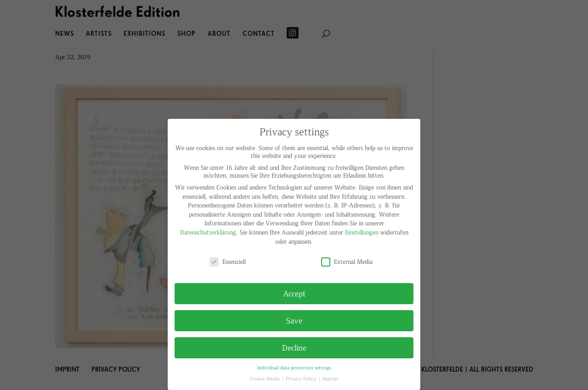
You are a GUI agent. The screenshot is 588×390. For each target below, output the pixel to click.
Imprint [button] (330, 378)
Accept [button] (294, 293)
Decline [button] (294, 347)
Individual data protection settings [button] (294, 367)
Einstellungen (362, 232)
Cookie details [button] (266, 378)
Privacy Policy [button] (302, 378)
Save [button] (294, 320)
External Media (347, 261)
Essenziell (228, 261)
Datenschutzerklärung (208, 232)
